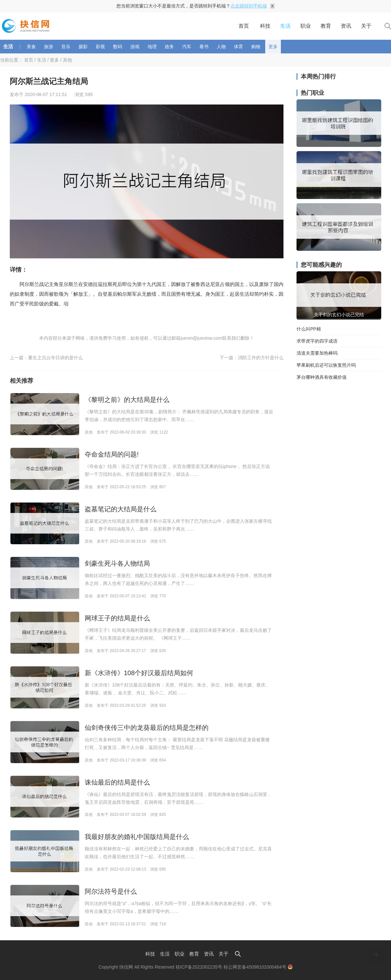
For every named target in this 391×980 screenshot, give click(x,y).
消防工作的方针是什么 (261, 358)
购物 (256, 47)
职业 (306, 26)
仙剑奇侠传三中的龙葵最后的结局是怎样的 (147, 728)
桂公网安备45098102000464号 (258, 967)
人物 (221, 47)
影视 (100, 47)
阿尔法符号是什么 (111, 891)
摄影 (83, 47)
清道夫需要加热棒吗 (317, 353)
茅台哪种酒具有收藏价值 (322, 377)
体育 (239, 47)
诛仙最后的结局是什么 (117, 782)
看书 (204, 47)
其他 (67, 60)
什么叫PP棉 (309, 329)
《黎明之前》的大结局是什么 (127, 400)
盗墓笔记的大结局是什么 (121, 509)
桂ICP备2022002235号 (199, 967)
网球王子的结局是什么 (117, 618)
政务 (169, 47)
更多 (273, 47)
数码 (118, 47)
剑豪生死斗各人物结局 (117, 563)
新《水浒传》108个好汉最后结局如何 (139, 673)
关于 (366, 26)
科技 (265, 26)
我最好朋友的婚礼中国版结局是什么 (137, 837)
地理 (152, 47)
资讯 (346, 26)
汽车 (187, 47)
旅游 (49, 47)
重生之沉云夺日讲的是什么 (55, 358)
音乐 (66, 47)
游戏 (135, 47)
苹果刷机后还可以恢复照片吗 (326, 365)
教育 (326, 26)
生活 (285, 26)
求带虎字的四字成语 (317, 341)
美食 (31, 47)
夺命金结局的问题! (112, 454)
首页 (244, 26)
